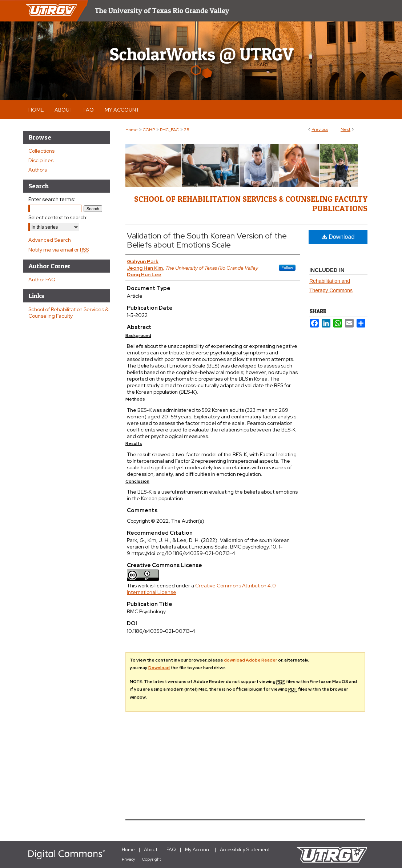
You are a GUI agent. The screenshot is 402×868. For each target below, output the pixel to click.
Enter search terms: (52, 199)
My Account (198, 850)
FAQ (171, 850)
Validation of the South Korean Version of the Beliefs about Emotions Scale (207, 240)
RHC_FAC (169, 130)
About (151, 850)
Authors (38, 170)
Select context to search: (58, 217)
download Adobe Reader (251, 660)
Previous (320, 129)
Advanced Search (50, 240)
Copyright (152, 859)
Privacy (128, 859)
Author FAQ (42, 280)
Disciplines (41, 160)
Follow (287, 268)
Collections (41, 151)
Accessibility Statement (245, 850)
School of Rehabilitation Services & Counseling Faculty (69, 313)
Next (345, 129)
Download (338, 237)
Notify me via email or (59, 250)
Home (132, 130)
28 (187, 130)
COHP (149, 130)
